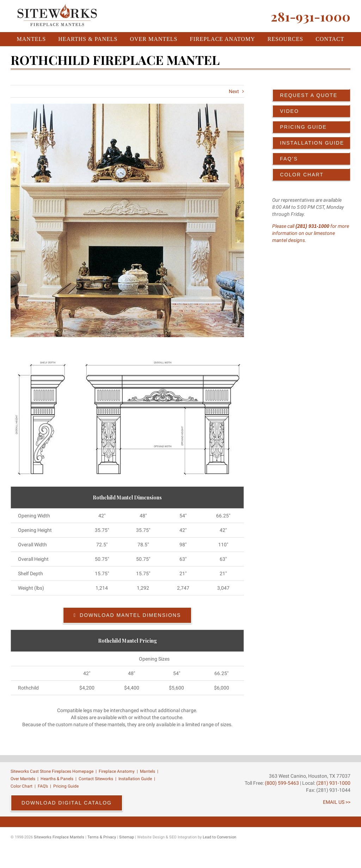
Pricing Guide (66, 786)
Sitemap (127, 837)
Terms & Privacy (102, 837)
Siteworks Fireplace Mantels (59, 837)
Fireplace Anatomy (117, 771)
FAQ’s (43, 786)
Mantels (148, 771)
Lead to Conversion (219, 837)
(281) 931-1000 (312, 226)
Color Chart (22, 786)
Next (234, 91)
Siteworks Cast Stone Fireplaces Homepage (52, 771)
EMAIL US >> (337, 802)
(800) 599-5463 (281, 783)
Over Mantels (23, 779)
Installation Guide (135, 779)
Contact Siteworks (96, 779)
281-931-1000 (311, 16)
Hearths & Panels (57, 779)
